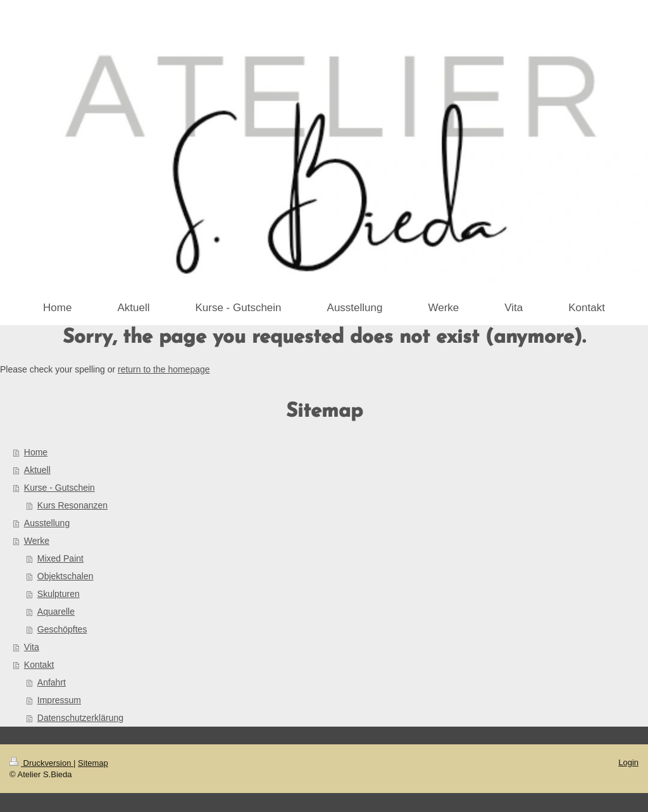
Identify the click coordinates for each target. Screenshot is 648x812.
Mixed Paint (60, 558)
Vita (32, 647)
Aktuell (37, 470)
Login (628, 762)
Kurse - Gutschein (59, 488)
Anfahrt (52, 682)
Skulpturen (59, 594)
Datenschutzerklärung (80, 718)
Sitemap (93, 763)
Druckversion (41, 763)
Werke (37, 541)
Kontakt (39, 665)
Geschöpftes (62, 629)
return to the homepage (164, 369)
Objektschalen (65, 576)
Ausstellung (47, 523)
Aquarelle (56, 612)
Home (36, 452)
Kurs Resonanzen (72, 505)
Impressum (59, 700)
